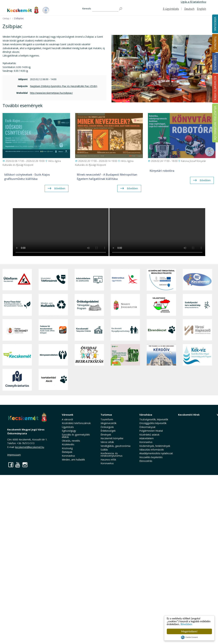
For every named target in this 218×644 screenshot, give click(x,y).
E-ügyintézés (171, 9)
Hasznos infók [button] (108, 460)
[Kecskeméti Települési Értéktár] (89, 330)
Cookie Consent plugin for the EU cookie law (189, 637)
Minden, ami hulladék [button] (73, 460)
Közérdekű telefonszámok (76, 423)
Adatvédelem (146, 438)
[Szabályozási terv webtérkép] (197, 305)
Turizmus (106, 415)
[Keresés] (105, 9)
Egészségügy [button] (69, 431)
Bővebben (186, 624)
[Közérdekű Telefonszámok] (53, 280)
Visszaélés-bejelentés (151, 457)
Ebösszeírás (146, 461)
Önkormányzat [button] (147, 427)
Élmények (106, 435)
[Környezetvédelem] (53, 355)
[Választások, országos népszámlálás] (161, 305)
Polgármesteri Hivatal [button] (151, 431)
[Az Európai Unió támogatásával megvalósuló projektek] (161, 280)
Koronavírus (68, 456)
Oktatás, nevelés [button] (71, 441)
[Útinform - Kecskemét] (17, 280)
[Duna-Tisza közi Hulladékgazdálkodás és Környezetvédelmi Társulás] (17, 305)
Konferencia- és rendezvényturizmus (112, 454)
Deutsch (189, 9)
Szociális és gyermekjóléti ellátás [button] (76, 436)
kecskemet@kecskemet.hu (30, 447)
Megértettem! (189, 631)
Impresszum (14, 455)
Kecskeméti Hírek (189, 415)
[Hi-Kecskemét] (197, 280)
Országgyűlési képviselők (153, 423)
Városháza (146, 415)
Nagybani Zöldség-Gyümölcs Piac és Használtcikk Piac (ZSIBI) (64, 86)
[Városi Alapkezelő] (197, 330)
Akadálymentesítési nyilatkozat (156, 453)
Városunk (68, 415)
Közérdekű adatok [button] (149, 435)
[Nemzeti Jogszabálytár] (125, 305)
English (201, 9)
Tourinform (107, 419)
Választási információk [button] (152, 450)
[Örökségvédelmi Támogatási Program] (89, 305)
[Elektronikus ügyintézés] (125, 280)
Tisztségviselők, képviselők (154, 419)
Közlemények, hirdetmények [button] (155, 446)
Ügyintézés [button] (68, 427)
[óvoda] (89, 355)
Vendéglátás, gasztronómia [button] (115, 446)
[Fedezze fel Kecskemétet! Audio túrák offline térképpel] (53, 330)
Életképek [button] (67, 452)
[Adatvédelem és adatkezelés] (89, 280)
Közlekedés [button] (68, 444)
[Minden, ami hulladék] (53, 305)
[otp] (125, 355)
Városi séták (107, 442)
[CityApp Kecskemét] (17, 330)
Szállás (104, 450)
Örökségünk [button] (107, 427)
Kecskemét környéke (112, 438)
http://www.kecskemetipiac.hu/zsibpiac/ (51, 93)
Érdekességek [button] (108, 431)
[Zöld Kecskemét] (17, 355)
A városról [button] (67, 419)
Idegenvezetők (108, 423)
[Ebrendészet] (161, 330)
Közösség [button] (67, 448)
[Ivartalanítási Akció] (53, 380)
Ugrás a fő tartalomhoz (193, 2)
